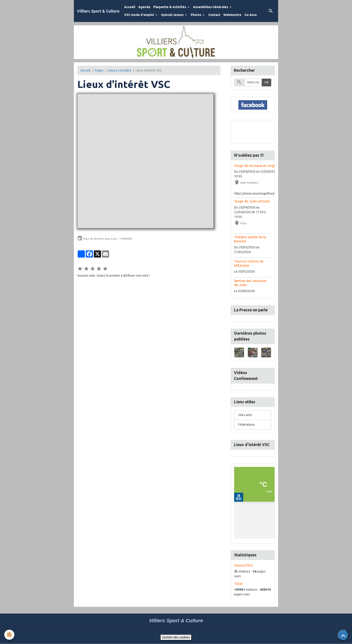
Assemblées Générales (211, 7)
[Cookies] (10, 635)
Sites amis (245, 415)
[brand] (98, 11)
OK (267, 82)
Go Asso (251, 15)
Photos (196, 15)
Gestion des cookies (176, 637)
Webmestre (232, 15)
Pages (99, 70)
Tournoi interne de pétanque (249, 263)
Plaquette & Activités (170, 7)
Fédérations (246, 425)
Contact (214, 15)
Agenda (144, 7)
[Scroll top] (343, 635)
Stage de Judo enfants (252, 201)
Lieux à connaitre (120, 70)
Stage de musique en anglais (257, 166)
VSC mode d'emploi (139, 15)
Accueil (130, 7)
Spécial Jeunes (173, 15)
